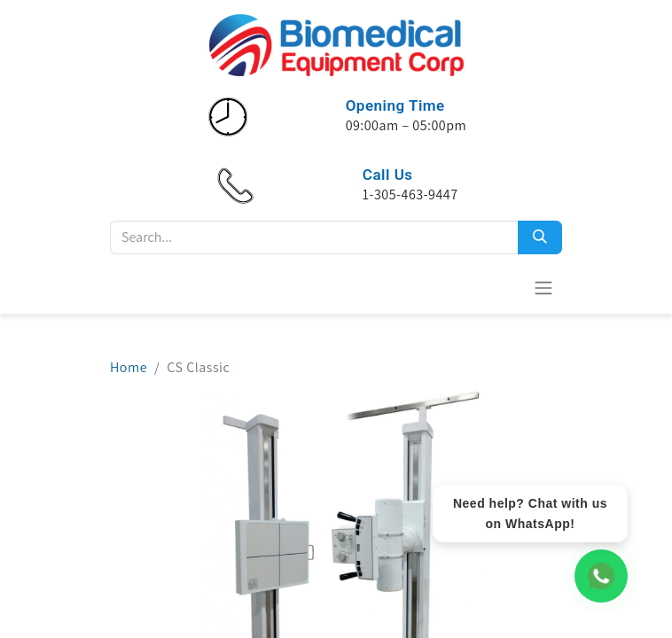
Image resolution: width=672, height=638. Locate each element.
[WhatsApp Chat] (601, 576)
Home (129, 367)
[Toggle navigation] (543, 288)
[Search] (540, 237)
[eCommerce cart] (500, 287)
